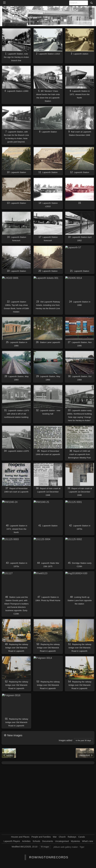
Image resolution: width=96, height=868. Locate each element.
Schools (36, 841)
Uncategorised (62, 841)
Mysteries (75, 841)
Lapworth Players (12, 841)
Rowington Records (24, 22)
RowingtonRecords (49, 857)
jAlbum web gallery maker (66, 847)
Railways (45, 22)
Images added (66, 740)
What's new (88, 841)
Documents (48, 841)
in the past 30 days (83, 741)
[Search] (79, 3)
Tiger (82, 847)
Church (62, 837)
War (55, 837)
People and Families (41, 837)
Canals (82, 837)
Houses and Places (20, 837)
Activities (26, 841)
